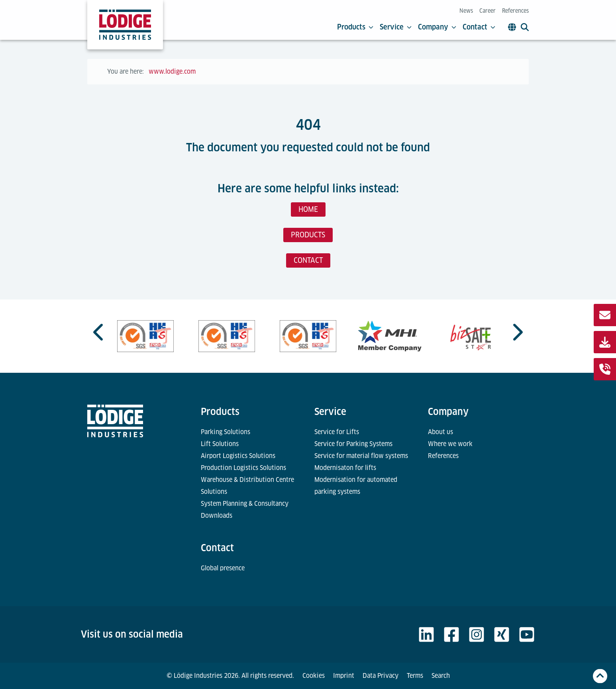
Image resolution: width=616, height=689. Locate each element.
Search (441, 676)
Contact (479, 27)
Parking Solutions (226, 432)
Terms (415, 676)
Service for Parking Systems (353, 444)
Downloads (217, 516)
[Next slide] (517, 332)
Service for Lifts (337, 432)
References (515, 11)
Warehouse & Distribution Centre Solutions (247, 486)
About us (440, 432)
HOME (308, 209)
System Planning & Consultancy (245, 504)
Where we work (450, 444)
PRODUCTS (308, 235)
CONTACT (308, 260)
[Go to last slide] (99, 332)
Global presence (223, 568)
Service (396, 27)
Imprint (344, 676)
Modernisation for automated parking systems (356, 486)
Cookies (314, 676)
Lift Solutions (220, 444)
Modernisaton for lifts (345, 468)
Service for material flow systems (361, 456)
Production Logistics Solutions (243, 468)
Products (355, 27)
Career (488, 11)
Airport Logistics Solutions (238, 456)
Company (437, 27)
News (466, 11)
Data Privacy (381, 676)
